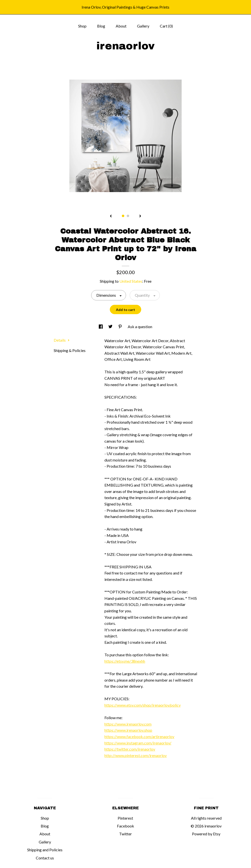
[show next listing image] (140, 216)
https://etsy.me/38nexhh (125, 661)
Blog (101, 26)
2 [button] (128, 216)
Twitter (125, 834)
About (121, 26)
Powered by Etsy (206, 834)
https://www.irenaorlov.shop (128, 730)
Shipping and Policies (45, 850)
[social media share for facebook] (101, 327)
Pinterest (125, 818)
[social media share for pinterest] (120, 327)
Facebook (125, 826)
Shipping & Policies (70, 350)
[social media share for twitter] (111, 327)
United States (131, 281)
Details (62, 340)
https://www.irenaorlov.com (128, 724)
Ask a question (140, 327)
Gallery (143, 26)
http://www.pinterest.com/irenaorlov (136, 755)
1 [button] (123, 216)
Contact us (45, 858)
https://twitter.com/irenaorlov (130, 749)
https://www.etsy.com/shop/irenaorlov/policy (143, 705)
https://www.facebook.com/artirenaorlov (139, 736)
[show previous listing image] (111, 216)
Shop (82, 26)
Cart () (166, 26)
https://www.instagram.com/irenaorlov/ (138, 743)
